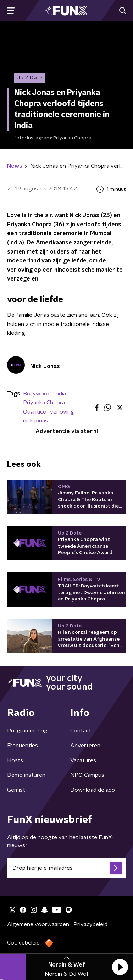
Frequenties (23, 746)
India (60, 394)
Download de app (93, 790)
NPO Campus (87, 775)
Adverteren (85, 746)
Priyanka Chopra (44, 403)
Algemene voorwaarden (38, 924)
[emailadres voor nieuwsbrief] (66, 868)
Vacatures (83, 760)
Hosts (15, 760)
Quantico (35, 412)
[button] (120, 967)
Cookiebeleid (23, 943)
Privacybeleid (90, 924)
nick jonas (35, 421)
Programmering (27, 731)
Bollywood (37, 394)
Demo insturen (26, 775)
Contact (81, 731)
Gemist (16, 790)
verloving (62, 412)
